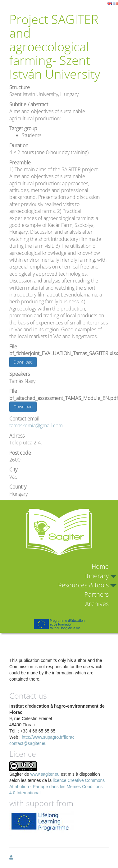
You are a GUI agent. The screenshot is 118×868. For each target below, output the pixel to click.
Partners (97, 594)
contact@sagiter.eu (28, 743)
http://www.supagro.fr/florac (48, 737)
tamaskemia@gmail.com (36, 425)
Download (23, 362)
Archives (97, 604)
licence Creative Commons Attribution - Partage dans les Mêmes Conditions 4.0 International (57, 787)
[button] (11, 857)
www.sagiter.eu (45, 774)
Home (100, 566)
